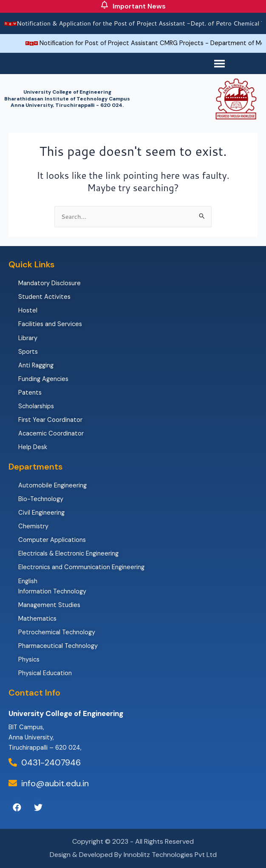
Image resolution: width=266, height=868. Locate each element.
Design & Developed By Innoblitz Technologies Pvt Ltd (133, 855)
